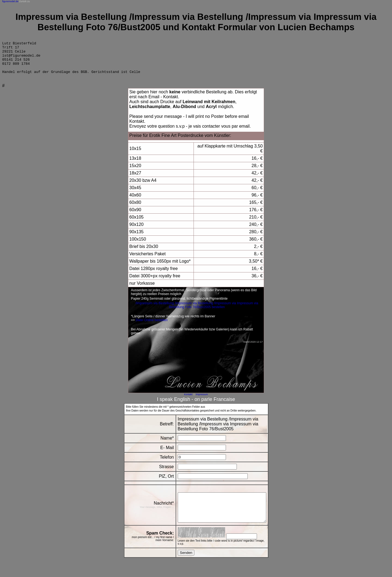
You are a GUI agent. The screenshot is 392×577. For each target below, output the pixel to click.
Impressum (202, 401)
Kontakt (188, 401)
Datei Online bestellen (151, 327)
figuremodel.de (10, 1)
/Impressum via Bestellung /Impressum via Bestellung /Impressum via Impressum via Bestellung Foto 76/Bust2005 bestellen (197, 312)
